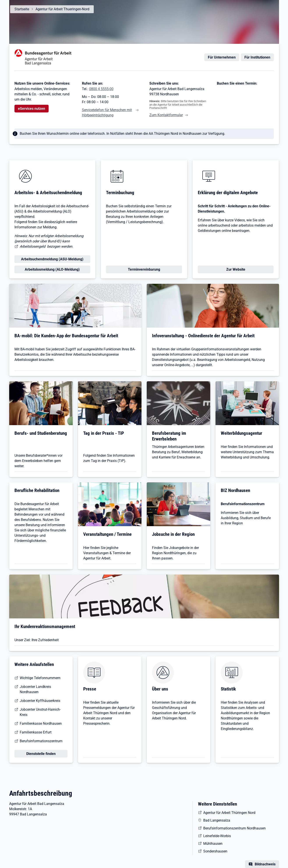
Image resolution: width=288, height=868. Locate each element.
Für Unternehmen (222, 57)
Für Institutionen (257, 57)
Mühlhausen (213, 844)
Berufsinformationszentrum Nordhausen (234, 828)
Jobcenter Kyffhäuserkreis (40, 701)
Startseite (22, 9)
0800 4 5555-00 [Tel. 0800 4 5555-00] (101, 89)
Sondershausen (215, 851)
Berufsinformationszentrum (41, 741)
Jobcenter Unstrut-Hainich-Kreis (40, 712)
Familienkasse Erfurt (36, 732)
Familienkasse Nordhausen (41, 723)
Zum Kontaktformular (166, 115)
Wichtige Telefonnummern (40, 678)
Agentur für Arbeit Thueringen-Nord (62, 9)
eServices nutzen (32, 109)
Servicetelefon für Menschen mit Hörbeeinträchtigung (107, 113)
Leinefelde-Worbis (217, 836)
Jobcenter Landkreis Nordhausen (35, 689)
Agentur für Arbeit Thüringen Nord (229, 813)
